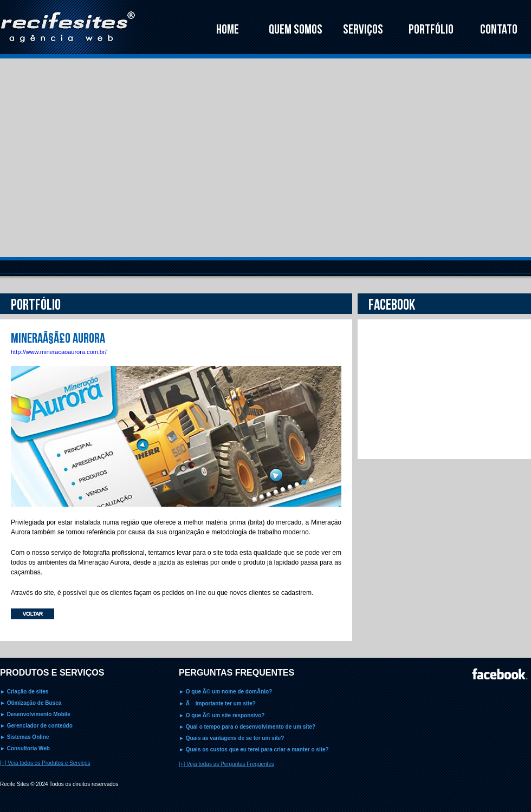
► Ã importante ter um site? (217, 703)
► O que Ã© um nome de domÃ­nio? (225, 692)
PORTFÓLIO (431, 30)
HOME (228, 30)
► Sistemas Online (24, 737)
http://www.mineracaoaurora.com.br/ (59, 352)
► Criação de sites (24, 692)
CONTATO (499, 30)
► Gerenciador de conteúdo (36, 726)
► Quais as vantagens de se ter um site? (231, 738)
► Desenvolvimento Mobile (35, 714)
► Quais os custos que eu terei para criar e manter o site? (254, 749)
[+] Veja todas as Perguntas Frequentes (226, 764)
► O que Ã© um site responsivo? (222, 715)
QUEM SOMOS (296, 30)
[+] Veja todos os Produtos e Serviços (45, 763)
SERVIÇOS (363, 30)
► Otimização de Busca (31, 703)
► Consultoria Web (25, 748)
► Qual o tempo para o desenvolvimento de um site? (247, 727)
